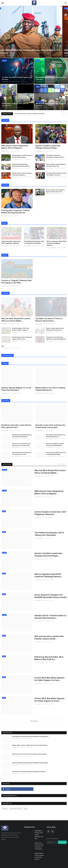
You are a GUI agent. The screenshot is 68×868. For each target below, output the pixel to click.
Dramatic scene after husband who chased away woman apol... (50, 422)
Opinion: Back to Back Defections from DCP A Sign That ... (56, 164)
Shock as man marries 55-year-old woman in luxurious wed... (22, 441)
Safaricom (5, 805)
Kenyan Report (5, 81)
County (5, 184)
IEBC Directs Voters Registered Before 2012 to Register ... (15, 146)
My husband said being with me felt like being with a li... (56, 432)
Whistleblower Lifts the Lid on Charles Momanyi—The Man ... (39, 831)
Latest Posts (7, 460)
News (4, 221)
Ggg (3, 342)
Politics (5, 120)
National (6, 397)
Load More (34, 717)
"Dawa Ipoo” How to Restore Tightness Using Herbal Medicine (56, 334)
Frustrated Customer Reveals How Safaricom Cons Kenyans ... (31, 732)
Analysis (5, 290)
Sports (5, 359)
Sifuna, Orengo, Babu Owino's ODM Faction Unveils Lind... (55, 325)
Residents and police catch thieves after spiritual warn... (16, 422)
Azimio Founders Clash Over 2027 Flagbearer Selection (11, 240)
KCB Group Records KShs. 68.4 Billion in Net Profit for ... (49, 654)
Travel (5, 253)
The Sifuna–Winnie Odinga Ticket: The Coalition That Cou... (56, 173)
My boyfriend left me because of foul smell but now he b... (22, 449)
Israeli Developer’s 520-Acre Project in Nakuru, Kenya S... (21, 325)
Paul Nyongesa (39, 81)
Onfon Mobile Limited (16, 805)
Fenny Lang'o (4, 214)
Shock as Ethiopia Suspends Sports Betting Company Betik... (30, 759)
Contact (51, 865)
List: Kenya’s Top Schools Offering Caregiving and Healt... (29, 768)
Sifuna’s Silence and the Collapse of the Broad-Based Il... (22, 173)
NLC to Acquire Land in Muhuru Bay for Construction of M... (55, 190)
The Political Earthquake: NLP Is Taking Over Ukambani (34, 240)
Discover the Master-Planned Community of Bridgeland (55, 441)
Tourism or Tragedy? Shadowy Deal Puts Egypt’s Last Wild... (16, 278)
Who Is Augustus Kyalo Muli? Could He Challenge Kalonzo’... (57, 241)
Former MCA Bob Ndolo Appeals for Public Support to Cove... (49, 675)
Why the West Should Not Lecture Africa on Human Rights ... (16, 316)
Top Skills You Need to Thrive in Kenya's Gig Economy (49, 316)
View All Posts (62, 460)
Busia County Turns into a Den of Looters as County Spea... (30, 750)
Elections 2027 (8, 351)
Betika (26, 805)
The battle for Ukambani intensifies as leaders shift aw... (55, 155)
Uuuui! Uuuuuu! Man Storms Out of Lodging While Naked (56, 449)
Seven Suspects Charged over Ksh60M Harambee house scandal (51, 592)
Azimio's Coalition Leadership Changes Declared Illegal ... (48, 146)
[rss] (53, 828)
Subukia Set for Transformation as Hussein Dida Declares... (22, 155)
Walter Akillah (5, 55)
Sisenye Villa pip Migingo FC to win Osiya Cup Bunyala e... (16, 385)
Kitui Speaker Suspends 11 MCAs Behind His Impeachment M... (15, 210)
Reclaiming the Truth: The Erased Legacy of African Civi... (22, 334)
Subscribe (62, 838)
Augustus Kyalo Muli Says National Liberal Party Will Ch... (21, 164)
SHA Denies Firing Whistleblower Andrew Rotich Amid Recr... (22, 432)
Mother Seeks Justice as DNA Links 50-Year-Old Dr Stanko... (30, 741)
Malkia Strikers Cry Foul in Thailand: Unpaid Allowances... (50, 385)
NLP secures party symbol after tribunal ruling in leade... (49, 633)
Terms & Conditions (60, 865)
